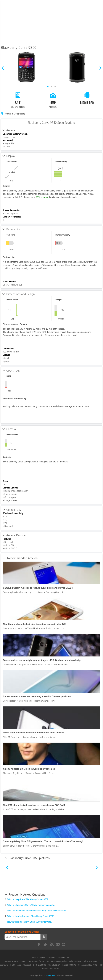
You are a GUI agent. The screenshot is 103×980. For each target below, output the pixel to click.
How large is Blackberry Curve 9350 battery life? (30, 922)
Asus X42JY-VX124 (90, 965)
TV (68, 958)
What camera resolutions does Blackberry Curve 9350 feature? (36, 911)
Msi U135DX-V (54, 965)
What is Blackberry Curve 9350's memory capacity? (31, 905)
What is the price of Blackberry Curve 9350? (28, 899)
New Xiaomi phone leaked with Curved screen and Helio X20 (34, 624)
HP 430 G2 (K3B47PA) (39, 961)
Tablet (43, 958)
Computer (52, 958)
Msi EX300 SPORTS (71, 965)
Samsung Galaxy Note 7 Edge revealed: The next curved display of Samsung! (43, 841)
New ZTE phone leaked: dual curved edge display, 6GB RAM (34, 805)
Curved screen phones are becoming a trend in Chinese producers (37, 696)
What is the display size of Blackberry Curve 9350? (31, 916)
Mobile (35, 958)
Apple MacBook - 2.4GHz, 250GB (32, 965)
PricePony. (51, 975)
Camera (62, 958)
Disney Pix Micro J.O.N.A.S (16, 961)
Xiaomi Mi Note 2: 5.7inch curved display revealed (29, 769)
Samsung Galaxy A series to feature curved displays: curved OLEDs (38, 588)
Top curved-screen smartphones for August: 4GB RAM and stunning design (42, 660)
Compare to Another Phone (13, 114)
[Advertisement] (52, 22)
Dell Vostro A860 (90, 961)
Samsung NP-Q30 (8, 965)
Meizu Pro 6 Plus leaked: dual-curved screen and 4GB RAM (34, 733)
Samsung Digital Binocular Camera (66, 961)
